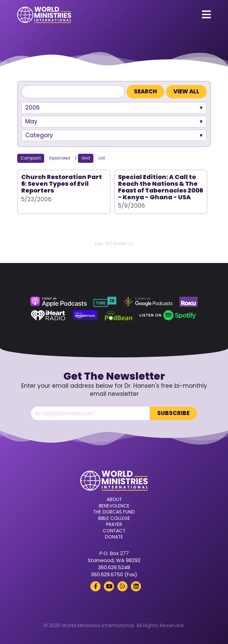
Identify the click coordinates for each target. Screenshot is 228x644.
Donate (114, 537)
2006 (33, 108)
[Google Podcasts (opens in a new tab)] (148, 302)
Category (39, 135)
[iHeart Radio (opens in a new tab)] (48, 315)
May (31, 121)
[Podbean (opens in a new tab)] (119, 315)
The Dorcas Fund (114, 512)
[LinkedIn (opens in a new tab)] (136, 586)
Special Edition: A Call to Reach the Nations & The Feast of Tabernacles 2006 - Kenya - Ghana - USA (161, 187)
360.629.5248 (114, 567)
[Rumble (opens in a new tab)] (122, 586)
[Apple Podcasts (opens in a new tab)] (58, 302)
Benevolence (114, 506)
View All (186, 92)
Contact (114, 531)
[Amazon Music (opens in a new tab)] (85, 315)
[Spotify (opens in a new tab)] (168, 315)
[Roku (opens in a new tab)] (189, 302)
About (114, 500)
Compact (31, 158)
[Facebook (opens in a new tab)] (95, 586)
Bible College (114, 519)
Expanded (60, 158)
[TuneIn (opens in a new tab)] (105, 302)
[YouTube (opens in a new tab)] (109, 586)
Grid (86, 158)
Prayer (114, 525)
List (102, 158)
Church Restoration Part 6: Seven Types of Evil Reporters (62, 184)
